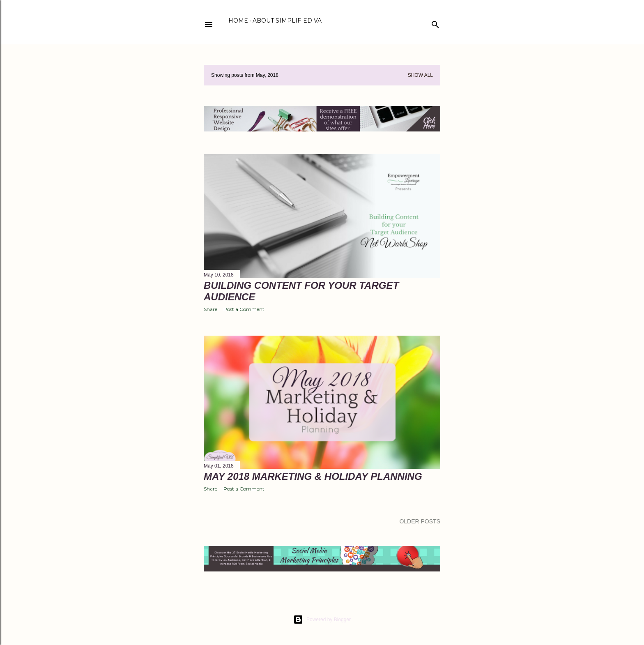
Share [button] (210, 309)
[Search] (435, 23)
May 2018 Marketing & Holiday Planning (313, 476)
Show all (420, 75)
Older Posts (420, 521)
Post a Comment (244, 309)
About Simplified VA (287, 21)
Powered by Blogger (322, 620)
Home (238, 21)
